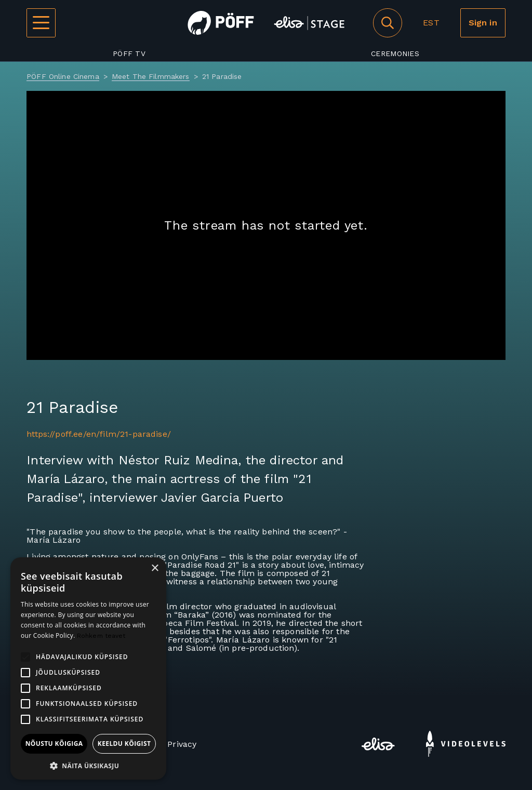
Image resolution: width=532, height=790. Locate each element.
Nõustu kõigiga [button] (54, 744)
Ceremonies (395, 53)
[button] (88, 765)
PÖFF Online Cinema (63, 76)
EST (431, 23)
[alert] (88, 668)
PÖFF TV (129, 53)
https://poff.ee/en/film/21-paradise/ (99, 434)
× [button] (155, 568)
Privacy (182, 744)
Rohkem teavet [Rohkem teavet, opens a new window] (101, 636)
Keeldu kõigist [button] (124, 744)
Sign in (483, 23)
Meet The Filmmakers (151, 76)
